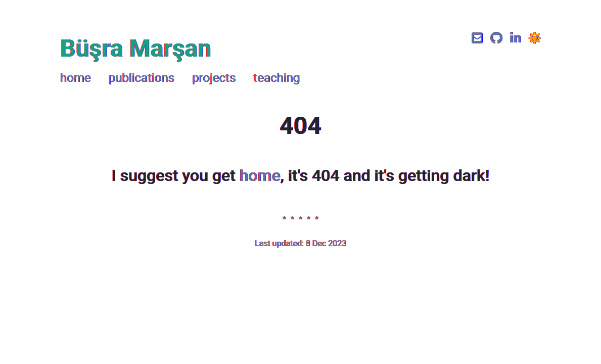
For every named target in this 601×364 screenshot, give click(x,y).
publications (142, 78)
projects (214, 78)
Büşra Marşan (136, 48)
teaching (276, 78)
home (76, 78)
